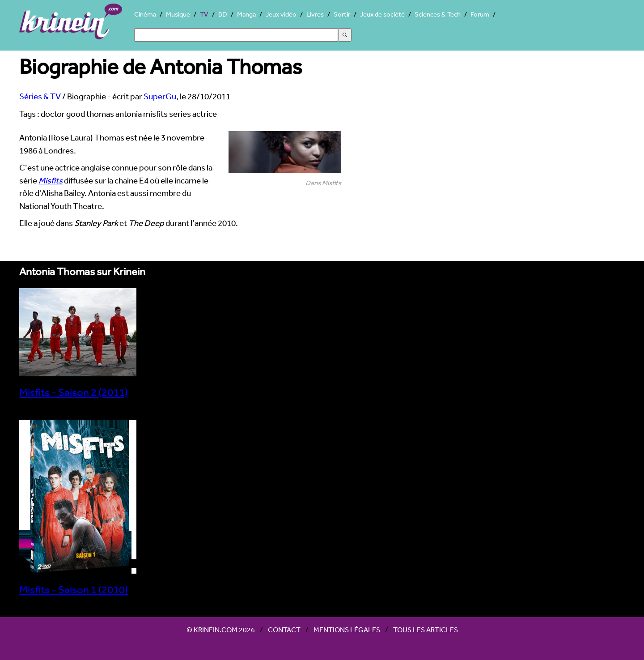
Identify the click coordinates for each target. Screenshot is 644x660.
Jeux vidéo (281, 14)
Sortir (342, 14)
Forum (480, 14)
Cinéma (145, 14)
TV (204, 14)
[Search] (236, 35)
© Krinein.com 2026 (221, 630)
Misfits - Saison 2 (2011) (78, 387)
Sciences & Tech (438, 14)
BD (223, 14)
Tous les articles (426, 630)
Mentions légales (347, 630)
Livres (315, 14)
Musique (178, 14)
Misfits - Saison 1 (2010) (78, 584)
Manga (246, 14)
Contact (284, 630)
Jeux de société (382, 14)
